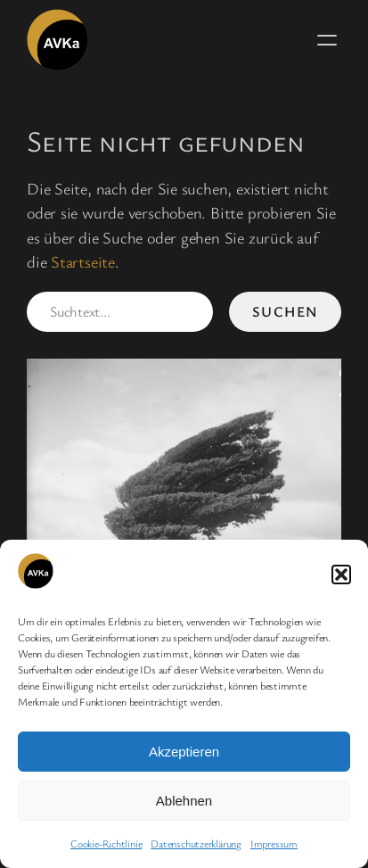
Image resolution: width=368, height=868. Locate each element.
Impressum (274, 843)
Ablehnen (184, 801)
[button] (341, 575)
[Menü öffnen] (327, 40)
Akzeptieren (184, 752)
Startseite (83, 261)
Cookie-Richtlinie (106, 843)
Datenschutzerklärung (196, 843)
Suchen (286, 311)
